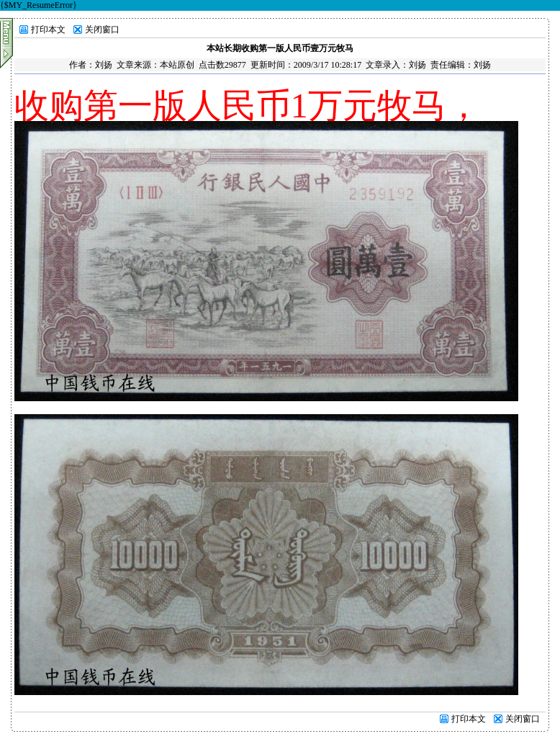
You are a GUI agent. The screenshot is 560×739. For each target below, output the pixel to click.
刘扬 (104, 65)
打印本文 (48, 30)
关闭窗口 (102, 30)
